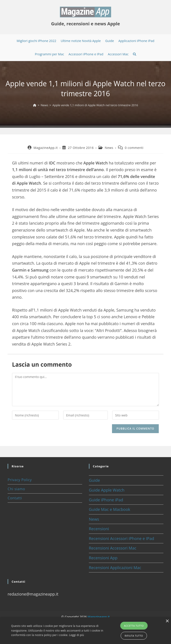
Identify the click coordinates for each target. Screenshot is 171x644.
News (109, 148)
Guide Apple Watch (107, 490)
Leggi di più (76, 635)
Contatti (15, 498)
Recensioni (99, 529)
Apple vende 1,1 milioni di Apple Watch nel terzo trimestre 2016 (95, 105)
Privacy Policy (20, 480)
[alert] (85, 631)
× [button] (167, 621)
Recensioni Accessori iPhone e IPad (121, 538)
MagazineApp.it (46, 148)
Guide (94, 480)
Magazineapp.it (99, 617)
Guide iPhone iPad (106, 500)
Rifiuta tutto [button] (134, 636)
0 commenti (134, 148)
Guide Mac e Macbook (110, 509)
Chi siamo (16, 489)
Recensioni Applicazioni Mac (115, 568)
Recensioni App (103, 558)
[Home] (35, 105)
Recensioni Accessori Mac (113, 548)
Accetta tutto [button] (134, 626)
